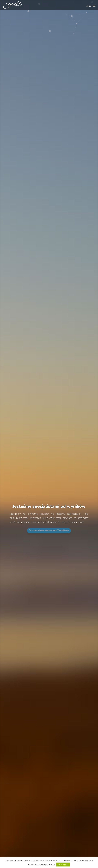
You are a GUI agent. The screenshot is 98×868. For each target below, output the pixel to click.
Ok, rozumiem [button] (63, 864)
